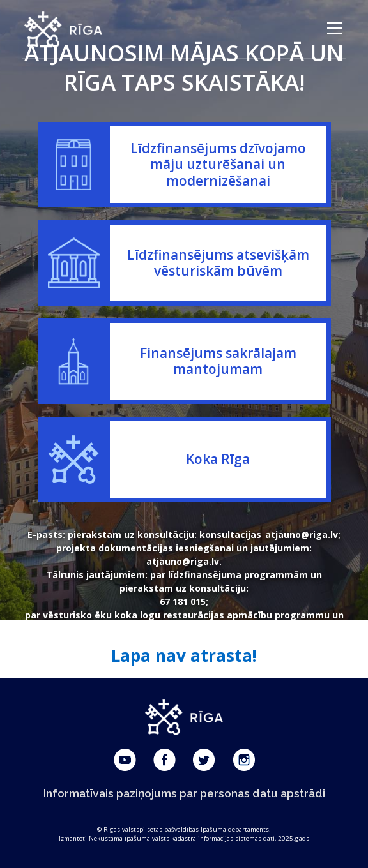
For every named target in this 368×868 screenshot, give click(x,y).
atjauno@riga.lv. (184, 561)
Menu (334, 28)
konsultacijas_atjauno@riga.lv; (270, 535)
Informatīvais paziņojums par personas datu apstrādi (184, 793)
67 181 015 (183, 602)
